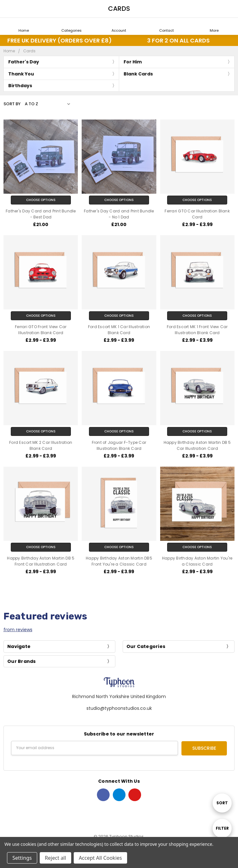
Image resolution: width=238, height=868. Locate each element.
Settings (22, 858)
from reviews (18, 630)
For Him (133, 62)
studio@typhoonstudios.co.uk (119, 708)
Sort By (12, 104)
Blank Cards (138, 74)
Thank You (21, 74)
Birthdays (20, 86)
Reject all (55, 858)
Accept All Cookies (100, 858)
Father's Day (24, 62)
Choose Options (41, 200)
